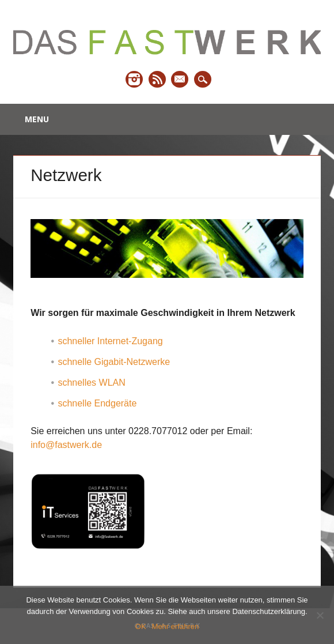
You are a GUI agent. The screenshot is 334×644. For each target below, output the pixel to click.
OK (141, 626)
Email (180, 79)
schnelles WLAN (91, 383)
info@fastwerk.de (66, 445)
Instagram (134, 79)
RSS (157, 79)
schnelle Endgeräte (97, 403)
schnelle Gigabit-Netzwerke (114, 362)
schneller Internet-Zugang (110, 341)
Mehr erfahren (176, 626)
